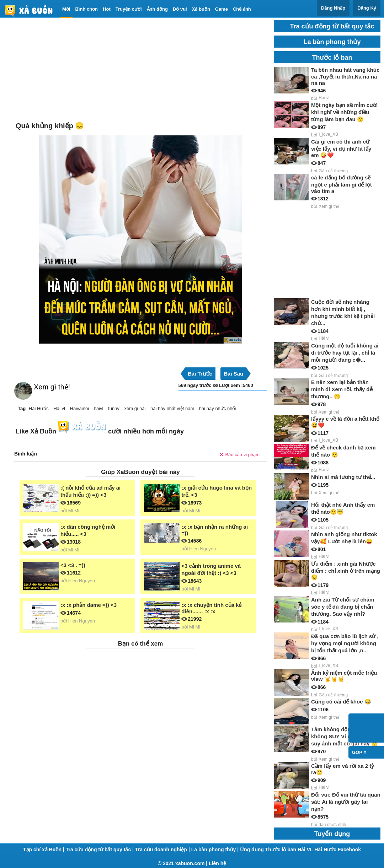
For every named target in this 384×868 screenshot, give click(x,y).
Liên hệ (217, 863)
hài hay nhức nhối (218, 408)
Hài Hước (39, 408)
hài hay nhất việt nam (172, 408)
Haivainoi (79, 408)
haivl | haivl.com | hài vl (32, 10)
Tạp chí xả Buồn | (44, 850)
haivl (99, 408)
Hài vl (59, 408)
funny (114, 408)
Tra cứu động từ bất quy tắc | (100, 850)
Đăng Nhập (333, 8)
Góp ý (359, 752)
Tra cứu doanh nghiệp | (163, 850)
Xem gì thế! (52, 387)
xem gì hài (135, 408)
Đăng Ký (367, 8)
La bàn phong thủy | (216, 850)
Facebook (349, 850)
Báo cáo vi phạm (242, 455)
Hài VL (306, 850)
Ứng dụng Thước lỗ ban (269, 850)
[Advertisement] (140, 70)
